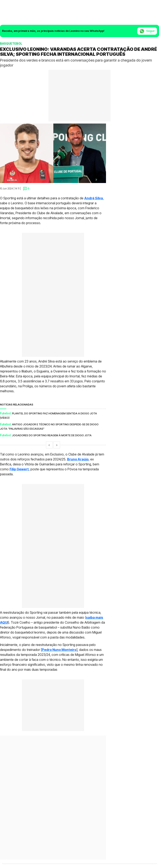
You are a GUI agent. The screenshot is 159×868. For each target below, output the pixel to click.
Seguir (147, 31)
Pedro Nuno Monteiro (59, 650)
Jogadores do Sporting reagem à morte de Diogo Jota (52, 435)
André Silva (94, 198)
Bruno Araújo (78, 459)
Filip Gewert (19, 469)
